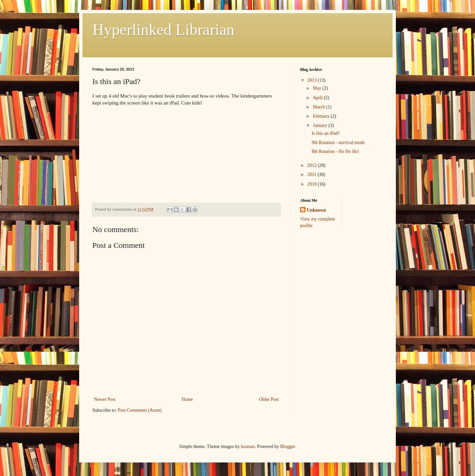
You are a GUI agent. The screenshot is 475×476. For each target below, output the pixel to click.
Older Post (269, 399)
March (319, 107)
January (320, 125)
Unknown (316, 210)
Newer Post (105, 399)
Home (187, 399)
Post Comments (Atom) (140, 410)
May (317, 88)
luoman (248, 446)
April (318, 98)
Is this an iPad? (326, 133)
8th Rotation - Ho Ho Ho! (335, 151)
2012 (313, 165)
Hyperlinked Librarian (163, 30)
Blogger (287, 446)
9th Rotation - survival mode (338, 143)
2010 (313, 184)
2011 (313, 175)
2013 (313, 80)
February (322, 116)
